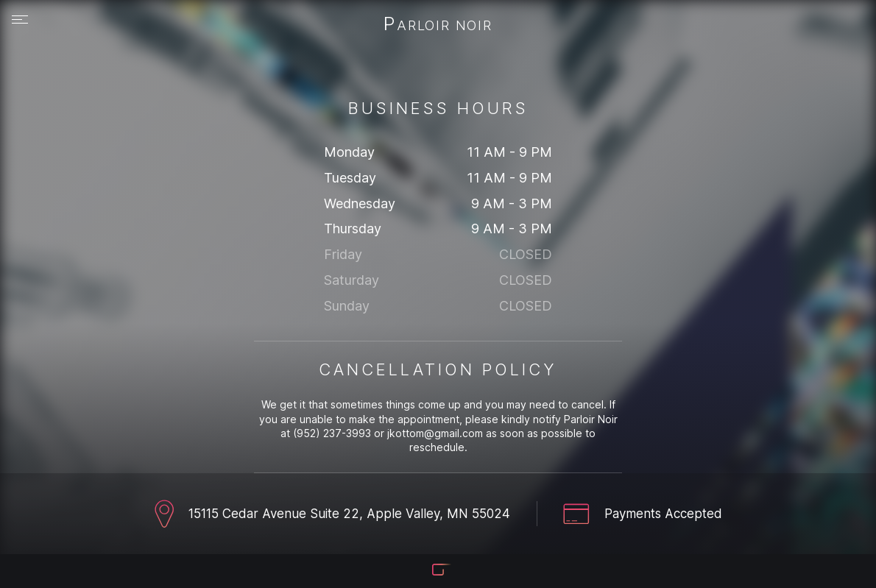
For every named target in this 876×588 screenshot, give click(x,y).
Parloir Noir (438, 25)
